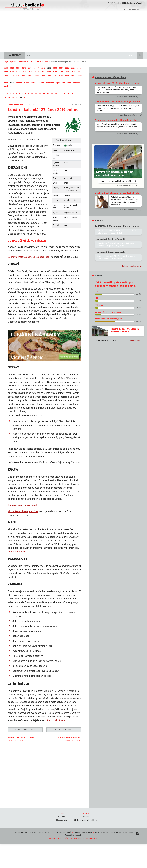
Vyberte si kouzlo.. (17, 552)
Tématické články (46, 832)
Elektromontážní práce (83, 832)
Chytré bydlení (10, 62)
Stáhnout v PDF (64, 730)
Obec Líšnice (128, 832)
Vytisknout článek (25, 730)
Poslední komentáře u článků (109, 78)
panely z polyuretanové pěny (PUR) (109, 319)
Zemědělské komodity (73, 835)
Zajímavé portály (20, 832)
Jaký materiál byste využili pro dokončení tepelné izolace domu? (116, 284)
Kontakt (62, 816)
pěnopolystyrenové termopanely (108, 312)
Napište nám (62, 820)
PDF (78, 105)
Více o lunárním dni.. (56, 720)
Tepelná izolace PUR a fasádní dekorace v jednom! (125, 330)
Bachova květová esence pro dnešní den (29, 257)
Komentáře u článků (63, 832)
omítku (98, 291)
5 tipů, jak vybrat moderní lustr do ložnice (116, 120)
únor (46, 62)
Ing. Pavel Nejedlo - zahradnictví (108, 832)
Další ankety (135, 340)
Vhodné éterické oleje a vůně (23, 511)
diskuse (98, 221)
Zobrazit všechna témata (132, 266)
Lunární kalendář (26, 62)
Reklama (86, 816)
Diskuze (33, 832)
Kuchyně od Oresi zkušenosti (110, 239)
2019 (39, 62)
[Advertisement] (73, 33)
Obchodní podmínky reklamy (86, 820)
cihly (97, 298)
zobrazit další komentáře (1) (128, 96)
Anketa (97, 276)
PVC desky (99, 305)
